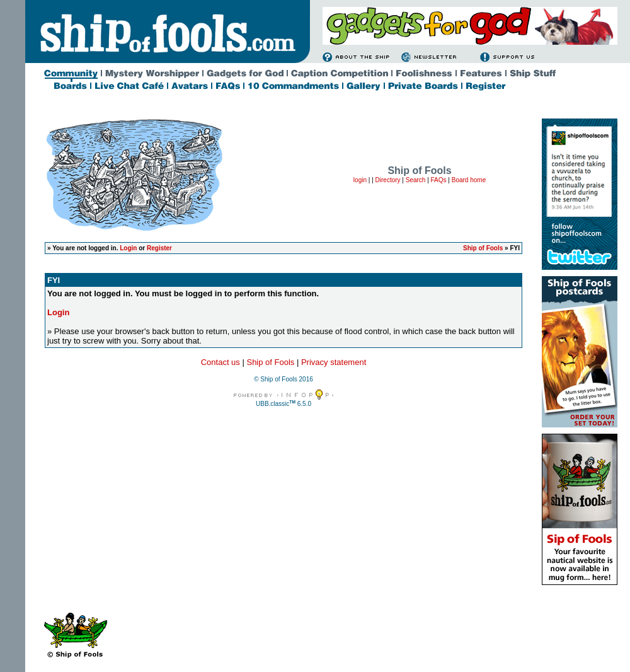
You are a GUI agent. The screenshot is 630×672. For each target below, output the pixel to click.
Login (128, 248)
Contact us (220, 362)
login (360, 180)
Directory (388, 180)
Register (159, 248)
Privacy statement (334, 362)
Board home (469, 180)
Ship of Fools (483, 248)
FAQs (439, 180)
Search (416, 180)
